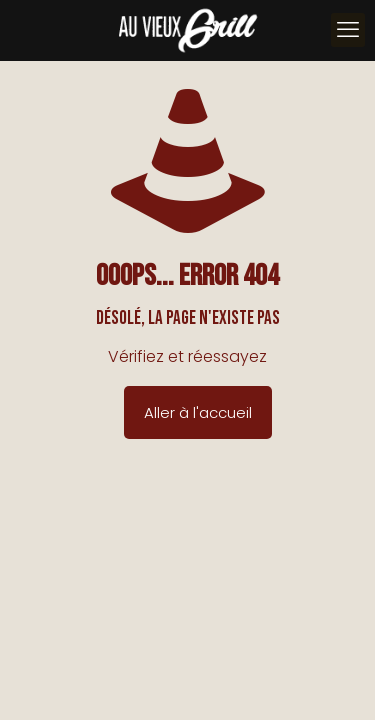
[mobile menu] (348, 30)
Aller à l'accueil (198, 412)
